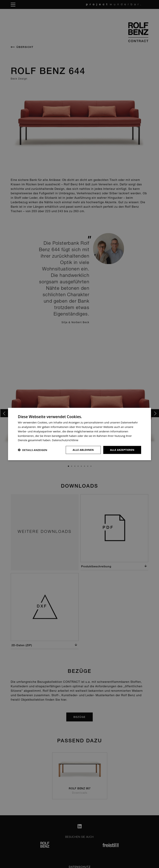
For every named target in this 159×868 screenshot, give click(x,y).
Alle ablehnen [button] (83, 450)
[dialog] (79, 434)
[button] (33, 450)
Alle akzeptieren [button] (122, 450)
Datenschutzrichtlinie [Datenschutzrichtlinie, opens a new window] (65, 440)
